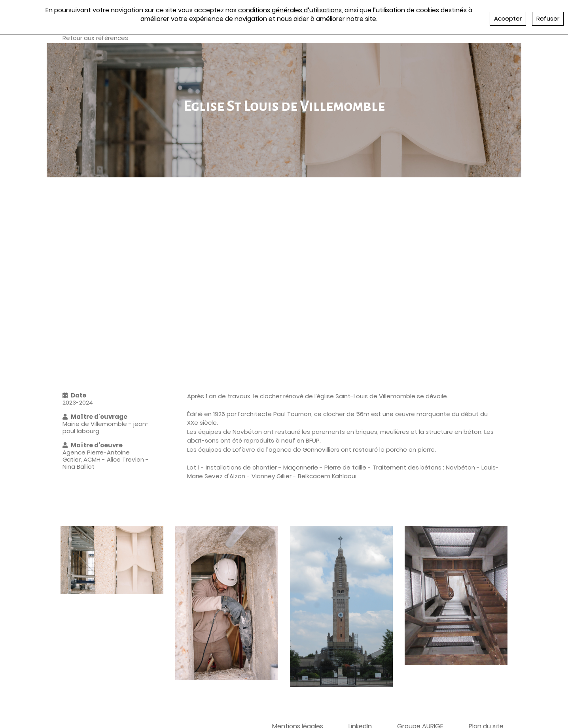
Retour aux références (95, 38)
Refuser (548, 18)
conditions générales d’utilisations (290, 10)
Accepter (508, 18)
